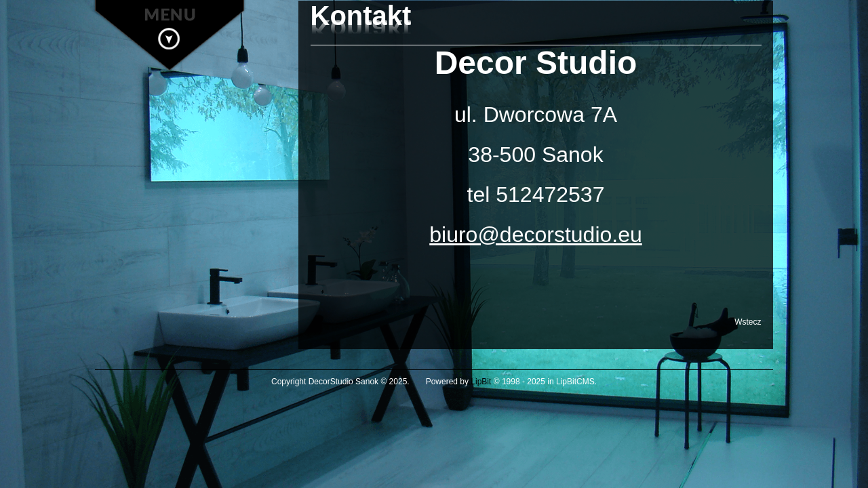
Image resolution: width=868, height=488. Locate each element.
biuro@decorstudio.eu (536, 235)
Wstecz (748, 322)
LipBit (481, 382)
